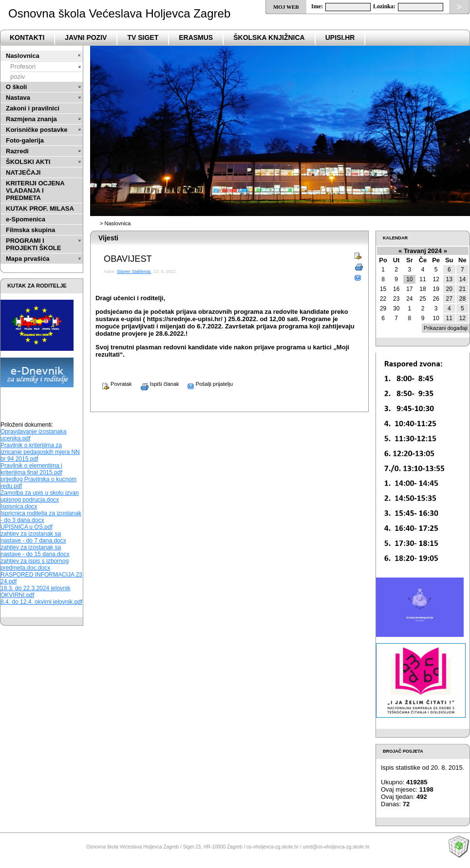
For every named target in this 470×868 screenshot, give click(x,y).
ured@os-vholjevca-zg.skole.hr (336, 847)
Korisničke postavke (37, 130)
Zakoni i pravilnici (33, 108)
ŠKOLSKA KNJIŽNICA (269, 37)
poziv (18, 77)
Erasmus (196, 37)
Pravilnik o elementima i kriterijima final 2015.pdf (31, 469)
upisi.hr (340, 37)
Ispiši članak (156, 384)
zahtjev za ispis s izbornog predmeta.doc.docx (35, 564)
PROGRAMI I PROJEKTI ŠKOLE (33, 244)
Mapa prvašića (28, 259)
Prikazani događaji (446, 328)
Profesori (23, 66)
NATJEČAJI (23, 172)
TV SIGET (143, 37)
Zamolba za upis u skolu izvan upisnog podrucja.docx (40, 496)
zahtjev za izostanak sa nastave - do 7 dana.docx (33, 537)
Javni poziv (86, 37)
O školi (16, 87)
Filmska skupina (30, 230)
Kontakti (27, 37)
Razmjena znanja (31, 119)
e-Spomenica (26, 219)
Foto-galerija (25, 140)
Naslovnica (23, 56)
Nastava (18, 98)
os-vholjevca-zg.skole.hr (273, 847)
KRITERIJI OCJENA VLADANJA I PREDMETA (35, 190)
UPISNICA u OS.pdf (27, 527)
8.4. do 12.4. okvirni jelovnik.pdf (41, 602)
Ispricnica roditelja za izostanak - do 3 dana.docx (41, 517)
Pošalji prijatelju (207, 384)
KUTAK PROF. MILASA (40, 208)
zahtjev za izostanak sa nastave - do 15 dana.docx (35, 551)
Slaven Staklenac (134, 271)
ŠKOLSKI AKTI (28, 162)
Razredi (17, 151)
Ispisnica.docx (19, 506)
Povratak (113, 384)
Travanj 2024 (423, 251)
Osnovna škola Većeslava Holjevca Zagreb (119, 13)
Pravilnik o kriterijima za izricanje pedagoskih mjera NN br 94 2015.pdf (40, 452)
